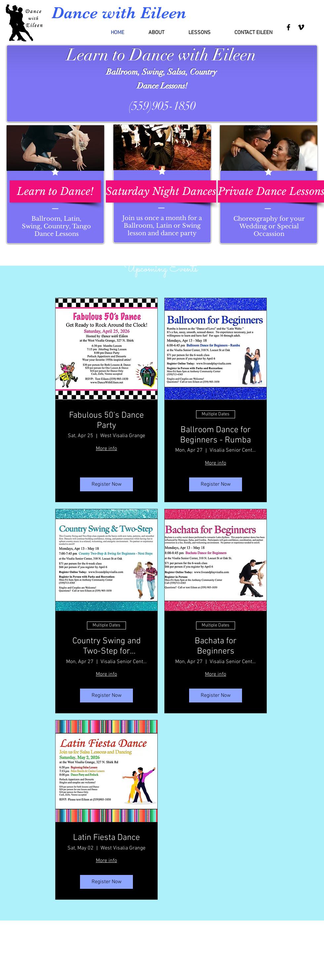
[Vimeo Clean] (247, 945)
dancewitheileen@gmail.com (41, 951)
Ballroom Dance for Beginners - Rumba (216, 435)
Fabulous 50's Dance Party (106, 421)
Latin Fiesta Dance (106, 838)
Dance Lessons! (162, 86)
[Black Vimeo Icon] (301, 27)
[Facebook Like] (302, 946)
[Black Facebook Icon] (288, 27)
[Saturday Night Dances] (161, 191)
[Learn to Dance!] (55, 191)
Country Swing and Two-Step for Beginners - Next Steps (107, 646)
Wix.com (180, 949)
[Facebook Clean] (236, 945)
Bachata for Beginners (216, 646)
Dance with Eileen (119, 13)
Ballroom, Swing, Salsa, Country (162, 72)
